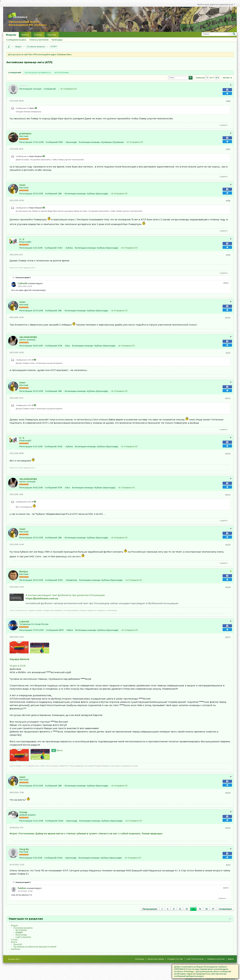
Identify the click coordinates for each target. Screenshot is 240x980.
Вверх (231, 959)
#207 (228, 637)
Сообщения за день (16, 40)
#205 (228, 545)
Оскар (23, 812)
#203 (228, 454)
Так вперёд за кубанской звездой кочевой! (35, 947)
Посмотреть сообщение (36, 108)
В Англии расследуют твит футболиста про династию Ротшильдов (65, 595)
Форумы (11, 35)
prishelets (25, 134)
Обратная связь (156, 959)
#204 (228, 495)
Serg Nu (24, 849)
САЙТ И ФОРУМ (23, 937)
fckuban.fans (64, 54)
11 (174, 909)
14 (193, 909)
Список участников (39, 40)
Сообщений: (50, 89)
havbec (22, 888)
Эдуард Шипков (19, 659)
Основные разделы (36, 47)
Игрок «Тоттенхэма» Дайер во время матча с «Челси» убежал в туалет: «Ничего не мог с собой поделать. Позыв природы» (86, 834)
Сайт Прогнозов (195, 959)
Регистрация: (26, 89)
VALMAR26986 (28, 337)
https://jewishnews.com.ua (42, 599)
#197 (228, 149)
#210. (226, 888)
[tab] (15, 73)
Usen (22, 185)
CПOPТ (54, 47)
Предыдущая (150, 909)
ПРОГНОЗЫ (21, 935)
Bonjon (24, 572)
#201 (228, 353)
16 (206, 909)
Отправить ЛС (70, 89)
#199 (228, 255)
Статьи (38, 35)
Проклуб (18, 944)
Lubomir (23, 283)
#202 (228, 398)
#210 (228, 865)
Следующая (225, 909)
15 (200, 909)
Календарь (57, 40)
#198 (228, 201)
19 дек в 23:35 (18, 666)
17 (213, 909)
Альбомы (16, 949)
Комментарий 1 (23, 278)
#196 (228, 101)
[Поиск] (216, 34)
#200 (228, 318)
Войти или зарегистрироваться (216, 4)
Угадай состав (175, 959)
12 (180, 909)
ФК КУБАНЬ (21, 930)
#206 (228, 587)
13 (187, 909)
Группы (52, 35)
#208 (228, 793)
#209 (228, 828)
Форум (18, 47)
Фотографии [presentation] (61, 73)
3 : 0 (22, 239)
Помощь (139, 959)
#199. (226, 283)
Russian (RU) (15, 959)
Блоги (25, 35)
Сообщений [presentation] (15, 73)
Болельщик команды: (89, 142)
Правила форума (216, 959)
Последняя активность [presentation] (38, 73)
